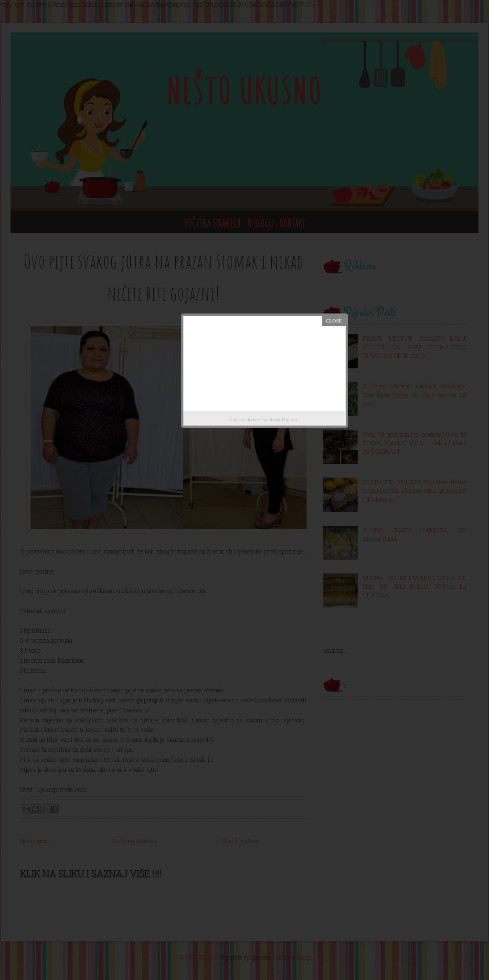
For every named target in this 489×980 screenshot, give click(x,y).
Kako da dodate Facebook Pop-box (263, 420)
